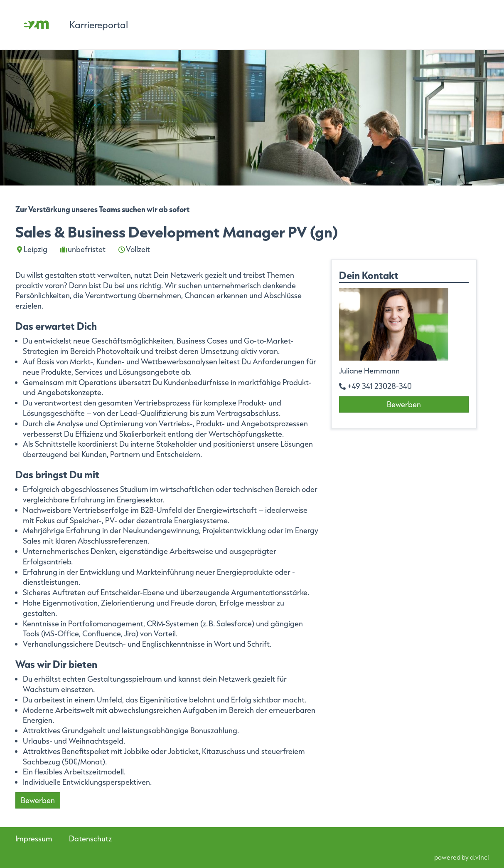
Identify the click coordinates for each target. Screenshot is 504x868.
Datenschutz (90, 838)
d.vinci (479, 857)
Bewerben (38, 800)
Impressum (34, 838)
